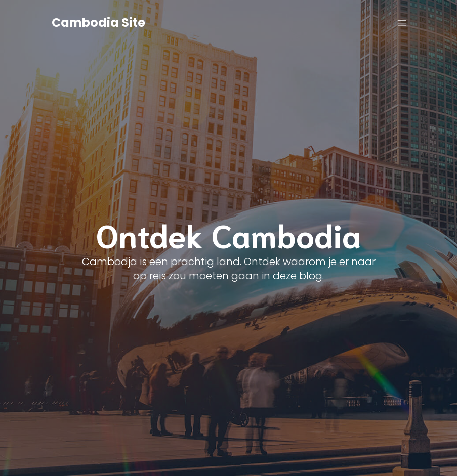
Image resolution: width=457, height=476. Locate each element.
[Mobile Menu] (402, 23)
